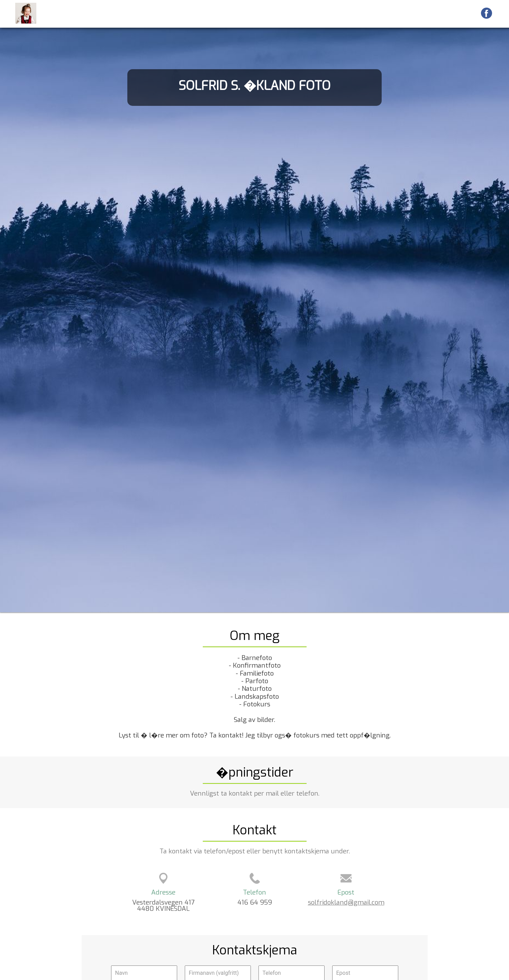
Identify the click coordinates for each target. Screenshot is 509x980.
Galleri (339, 13)
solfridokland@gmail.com (346, 902)
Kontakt (463, 13)
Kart (389, 13)
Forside (311, 13)
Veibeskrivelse (423, 13)
